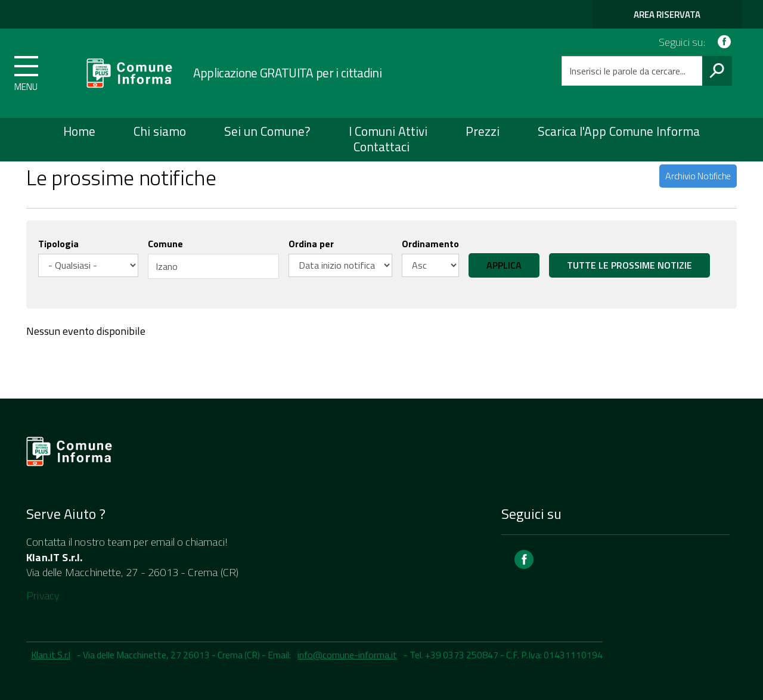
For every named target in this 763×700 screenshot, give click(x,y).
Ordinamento (430, 244)
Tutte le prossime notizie (629, 265)
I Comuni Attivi (388, 131)
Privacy (43, 595)
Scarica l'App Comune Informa (619, 131)
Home (79, 131)
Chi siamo (160, 131)
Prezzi (483, 131)
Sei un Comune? (267, 131)
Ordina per (311, 244)
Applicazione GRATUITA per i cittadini (287, 73)
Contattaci (381, 147)
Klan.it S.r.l (51, 655)
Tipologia (58, 244)
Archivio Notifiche (698, 176)
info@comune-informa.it (347, 655)
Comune (165, 244)
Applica (504, 265)
